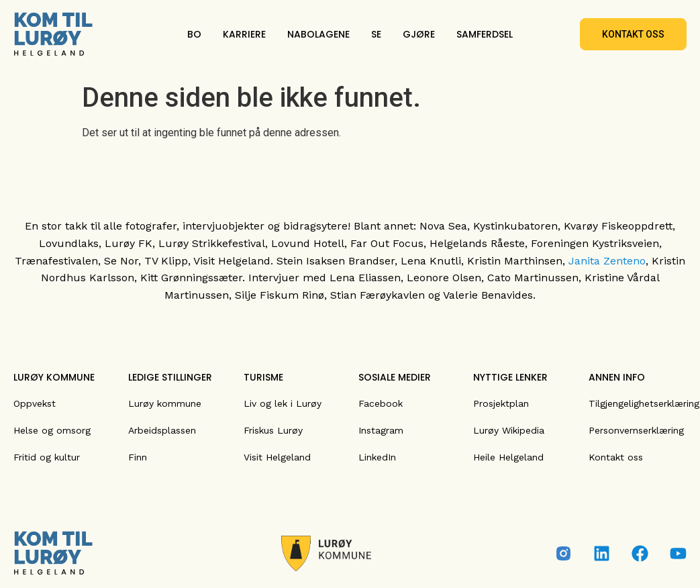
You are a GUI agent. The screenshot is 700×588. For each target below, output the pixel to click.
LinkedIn (377, 457)
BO (194, 34)
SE (376, 34)
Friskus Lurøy (273, 430)
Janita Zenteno (607, 261)
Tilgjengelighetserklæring (644, 403)
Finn (138, 457)
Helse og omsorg (52, 430)
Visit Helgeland (277, 457)
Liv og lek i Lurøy (283, 403)
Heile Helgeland (508, 457)
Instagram (381, 430)
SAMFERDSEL (485, 34)
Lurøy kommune (165, 403)
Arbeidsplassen (162, 430)
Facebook (381, 403)
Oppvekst (35, 403)
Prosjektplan (501, 403)
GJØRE (419, 34)
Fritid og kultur (47, 457)
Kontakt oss (616, 457)
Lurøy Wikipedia (509, 430)
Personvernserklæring (636, 430)
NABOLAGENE (318, 34)
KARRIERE (244, 34)
